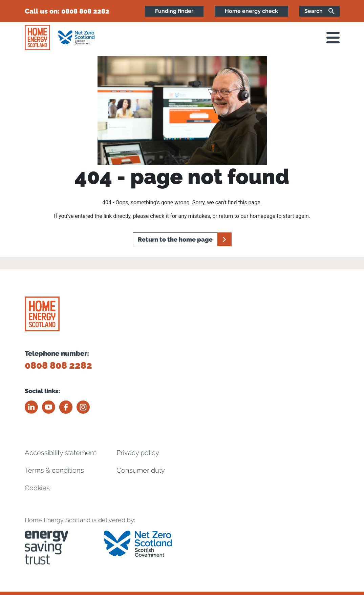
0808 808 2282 (85, 11)
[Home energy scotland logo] (37, 37)
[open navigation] (333, 38)
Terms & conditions (54, 470)
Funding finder (174, 11)
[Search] (319, 11)
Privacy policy (138, 453)
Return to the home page (175, 239)
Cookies (37, 488)
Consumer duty (141, 470)
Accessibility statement (60, 453)
